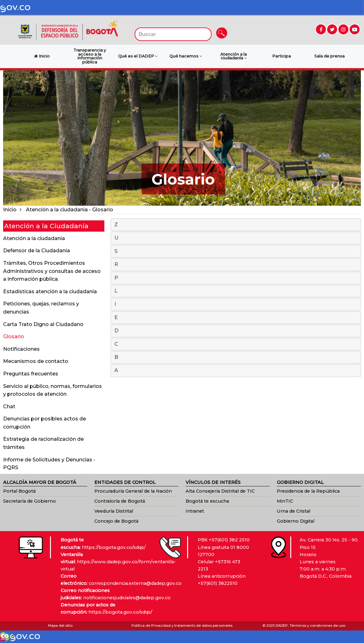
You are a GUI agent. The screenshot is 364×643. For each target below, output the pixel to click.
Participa (282, 56)
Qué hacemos (186, 56)
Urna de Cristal (294, 511)
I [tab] (236, 304)
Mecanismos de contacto (36, 361)
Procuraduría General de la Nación (133, 491)
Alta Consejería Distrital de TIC (220, 491)
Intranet (195, 511)
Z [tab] (236, 225)
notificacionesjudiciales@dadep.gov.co (127, 598)
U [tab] (236, 238)
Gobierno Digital (296, 521)
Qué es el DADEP (138, 56)
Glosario (14, 337)
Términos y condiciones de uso (317, 625)
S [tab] (236, 252)
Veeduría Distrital (114, 511)
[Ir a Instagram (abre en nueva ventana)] (343, 29)
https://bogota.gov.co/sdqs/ (114, 547)
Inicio (10, 210)
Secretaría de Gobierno (30, 501)
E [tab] (236, 318)
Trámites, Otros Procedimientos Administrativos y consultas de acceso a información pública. (52, 271)
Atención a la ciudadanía (234, 56)
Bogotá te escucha (207, 501)
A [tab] (236, 371)
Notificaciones (21, 349)
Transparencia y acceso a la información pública (90, 56)
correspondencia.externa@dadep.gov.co (135, 583)
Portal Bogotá (19, 491)
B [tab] (236, 358)
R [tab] (236, 265)
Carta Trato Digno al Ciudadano (43, 324)
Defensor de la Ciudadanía (37, 251)
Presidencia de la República (308, 491)
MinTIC (285, 501)
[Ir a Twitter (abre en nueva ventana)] (332, 29)
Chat (9, 407)
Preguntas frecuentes (31, 374)
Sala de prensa (329, 56)
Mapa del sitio (60, 625)
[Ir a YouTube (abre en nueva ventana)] (355, 29)
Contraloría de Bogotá (120, 501)
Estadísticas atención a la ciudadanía (50, 291)
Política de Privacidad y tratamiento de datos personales (182, 625)
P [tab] (236, 278)
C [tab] (236, 344)
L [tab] (236, 291)
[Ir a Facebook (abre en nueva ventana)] (321, 29)
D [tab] (236, 331)
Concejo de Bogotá (116, 521)
